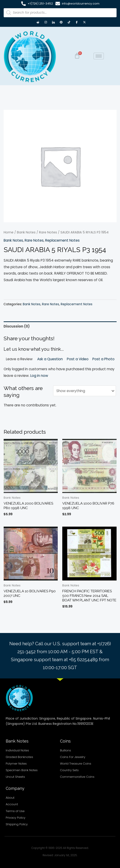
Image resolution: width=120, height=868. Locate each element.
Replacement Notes (62, 240)
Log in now (39, 376)
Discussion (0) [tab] (17, 326)
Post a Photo (103, 359)
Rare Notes (48, 232)
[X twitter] (84, 23)
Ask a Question (50, 359)
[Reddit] (38, 23)
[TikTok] (69, 23)
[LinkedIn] (53, 23)
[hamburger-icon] (99, 56)
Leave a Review (19, 359)
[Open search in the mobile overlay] (60, 13)
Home (9, 232)
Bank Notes (26, 232)
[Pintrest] (61, 23)
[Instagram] (46, 23)
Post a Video (78, 359)
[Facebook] (77, 23)
